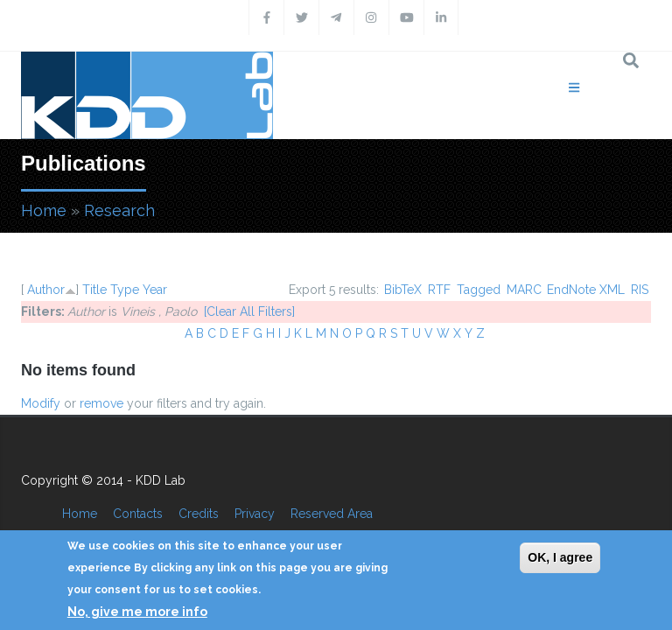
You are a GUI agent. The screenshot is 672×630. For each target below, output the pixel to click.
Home (44, 210)
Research (119, 210)
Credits (199, 514)
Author (46, 290)
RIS (640, 290)
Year (155, 290)
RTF (439, 290)
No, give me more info (137, 612)
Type (125, 290)
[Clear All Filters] (249, 311)
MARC (524, 290)
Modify (41, 403)
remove (101, 403)
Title (94, 290)
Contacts (138, 514)
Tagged (479, 290)
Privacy (255, 514)
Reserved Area (332, 514)
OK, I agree (560, 557)
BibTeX (403, 290)
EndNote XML (586, 290)
